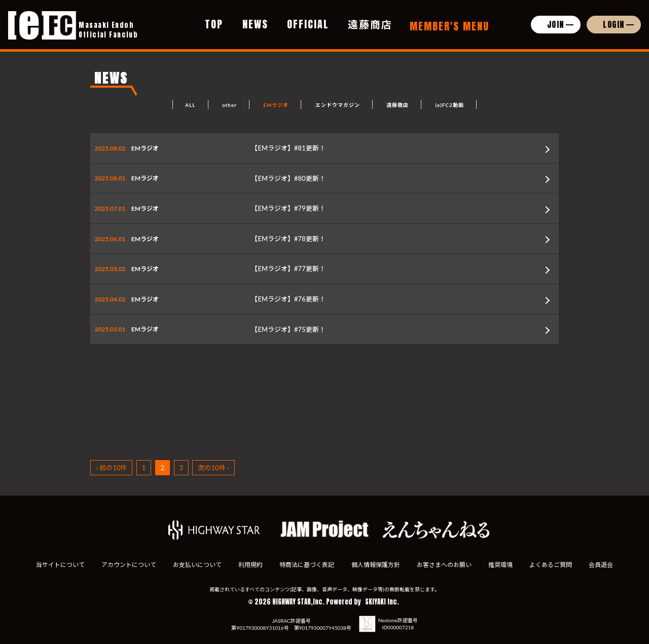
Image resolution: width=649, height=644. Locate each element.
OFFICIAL (308, 24)
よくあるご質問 (555, 565)
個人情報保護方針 (376, 565)
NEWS (255, 24)
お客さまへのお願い (446, 565)
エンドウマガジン (338, 105)
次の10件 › (213, 468)
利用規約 (249, 565)
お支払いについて (195, 565)
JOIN (556, 24)
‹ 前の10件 (111, 468)
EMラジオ (276, 105)
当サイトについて (55, 565)
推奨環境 (503, 565)
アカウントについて (125, 565)
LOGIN (614, 24)
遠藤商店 (370, 24)
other (229, 105)
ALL (190, 105)
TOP (214, 24)
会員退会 (606, 565)
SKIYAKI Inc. (382, 602)
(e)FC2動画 (449, 105)
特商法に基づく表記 (306, 565)
